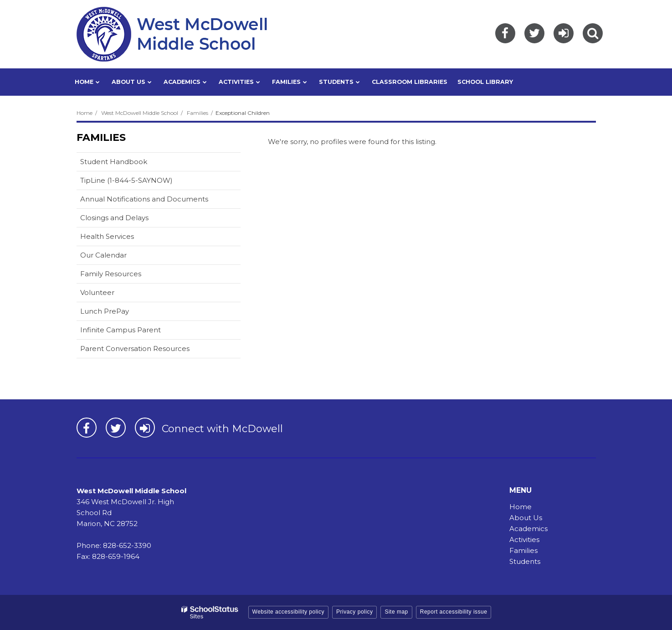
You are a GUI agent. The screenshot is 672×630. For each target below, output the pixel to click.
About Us (526, 518)
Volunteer (97, 292)
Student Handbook (114, 162)
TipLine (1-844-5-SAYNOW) (141, 182)
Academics (528, 529)
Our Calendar (118, 257)
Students (525, 561)
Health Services (107, 236)
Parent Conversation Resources (135, 349)
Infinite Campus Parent (135, 332)
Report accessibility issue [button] (454, 612)
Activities (524, 540)
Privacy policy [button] (354, 612)
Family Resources (111, 274)
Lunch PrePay (119, 313)
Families (197, 113)
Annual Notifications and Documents (144, 199)
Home (85, 113)
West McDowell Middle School (140, 113)
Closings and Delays (114, 218)
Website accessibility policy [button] (289, 612)
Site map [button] (396, 612)
